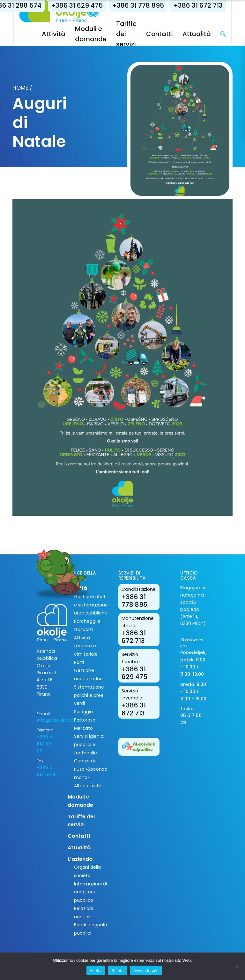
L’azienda (80, 859)
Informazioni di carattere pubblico (90, 892)
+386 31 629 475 (84, 5)
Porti (79, 662)
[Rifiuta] (237, 966)
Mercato (83, 728)
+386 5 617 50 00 (45, 744)
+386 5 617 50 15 (47, 771)
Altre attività (88, 786)
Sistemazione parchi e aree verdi (89, 695)
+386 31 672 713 (205, 5)
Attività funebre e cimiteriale (86, 646)
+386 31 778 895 (145, 5)
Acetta (96, 971)
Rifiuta (118, 971)
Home (20, 88)
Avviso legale (146, 971)
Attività (60, 34)
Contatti (166, 34)
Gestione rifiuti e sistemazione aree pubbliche (91, 605)
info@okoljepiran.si (47, 720)
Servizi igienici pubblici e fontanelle (89, 744)
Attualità (203, 34)
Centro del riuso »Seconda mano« (91, 769)
